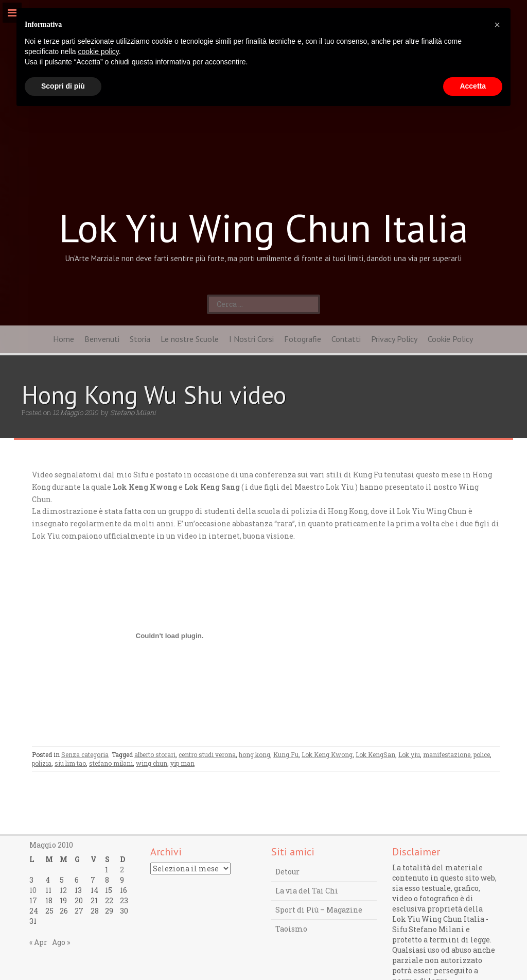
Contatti (346, 339)
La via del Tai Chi (307, 891)
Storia (140, 339)
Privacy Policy (394, 339)
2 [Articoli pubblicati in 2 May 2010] (122, 870)
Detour (287, 872)
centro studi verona (207, 754)
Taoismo (291, 929)
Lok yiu (409, 754)
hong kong (254, 754)
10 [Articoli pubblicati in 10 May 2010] (33, 890)
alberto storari (155, 754)
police (482, 754)
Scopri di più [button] (63, 86)
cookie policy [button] (99, 51)
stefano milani (111, 763)
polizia (42, 763)
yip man (182, 763)
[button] (497, 25)
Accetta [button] (473, 86)
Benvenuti (102, 339)
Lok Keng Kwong (327, 754)
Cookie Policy (450, 339)
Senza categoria (85, 754)
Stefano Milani (133, 412)
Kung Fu (286, 754)
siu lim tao (70, 763)
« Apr (38, 942)
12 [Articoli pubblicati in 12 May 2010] (63, 890)
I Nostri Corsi (251, 339)
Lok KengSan (375, 754)
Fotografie (303, 339)
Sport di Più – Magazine (319, 910)
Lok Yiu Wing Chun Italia (264, 228)
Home (64, 339)
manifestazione (447, 754)
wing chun (152, 763)
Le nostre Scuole (190, 339)
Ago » (61, 942)
